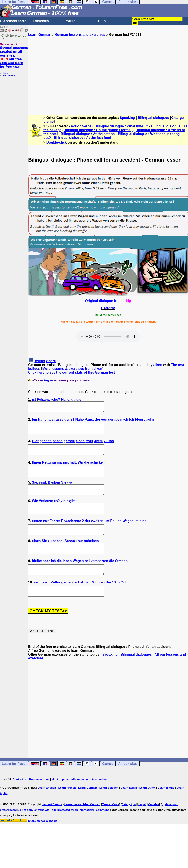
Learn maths (166, 807)
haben (58, 445)
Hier (35, 445)
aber (46, 576)
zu (50, 554)
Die (108, 600)
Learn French (67, 807)
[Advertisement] (108, 74)
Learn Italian (129, 807)
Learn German (40, 35)
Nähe (79, 421)
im (107, 532)
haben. (58, 554)
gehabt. (46, 445)
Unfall (98, 445)
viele (65, 510)
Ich (132, 421)
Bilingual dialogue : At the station (88, 134)
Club (102, 21)
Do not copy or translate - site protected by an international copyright (63, 829)
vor (88, 600)
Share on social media (43, 840)
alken (158, 365)
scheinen (91, 554)
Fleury (140, 421)
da (73, 399)
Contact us (20, 799)
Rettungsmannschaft (67, 600)
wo (69, 490)
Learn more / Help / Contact (82, 823)
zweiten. (98, 532)
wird (46, 600)
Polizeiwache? (48, 399)
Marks (70, 21)
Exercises (41, 21)
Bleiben (54, 490)
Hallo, (66, 399)
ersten (37, 532)
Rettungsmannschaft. (59, 468)
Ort (123, 600)
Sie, (35, 490)
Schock (71, 554)
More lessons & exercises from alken (72, 369)
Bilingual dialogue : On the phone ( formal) (98, 130)
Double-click (57, 142)
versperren (99, 576)
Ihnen (37, 468)
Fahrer (55, 532)
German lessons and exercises (80, 35)
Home (6, 73)
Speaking (127, 118)
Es (112, 532)
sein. (38, 600)
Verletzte (46, 510)
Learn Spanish (109, 807)
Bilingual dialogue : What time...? (121, 126)
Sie (64, 490)
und (118, 532)
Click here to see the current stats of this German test (72, 372)
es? (57, 510)
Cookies (154, 823)
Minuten (98, 600)
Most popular (60, 799)
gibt (72, 510)
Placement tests (13, 21)
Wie (35, 510)
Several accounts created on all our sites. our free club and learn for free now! (14, 57)
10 (114, 600)
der (67, 421)
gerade (114, 421)
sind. (43, 490)
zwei (89, 445)
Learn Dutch (148, 807)
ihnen (67, 576)
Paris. (89, 421)
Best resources (39, 799)
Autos (109, 445)
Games (108, 783)
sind (143, 532)
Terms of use (111, 823)
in (154, 421)
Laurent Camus (52, 823)
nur (46, 532)
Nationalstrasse (51, 421)
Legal (142, 823)
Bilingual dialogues (153, 118)
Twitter (40, 361)
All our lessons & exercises (89, 799)
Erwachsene (71, 532)
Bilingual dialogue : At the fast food (83, 138)
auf (149, 421)
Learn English (47, 807)
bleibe (37, 576)
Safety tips (129, 823)
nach (124, 421)
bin (35, 421)
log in (49, 380)
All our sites (128, 783)
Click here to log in (14, 37)
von (104, 421)
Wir (81, 468)
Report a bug (10, 76)
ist (34, 399)
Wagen (128, 532)
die (79, 399)
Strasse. (122, 576)
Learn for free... (14, 783)
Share (51, 361)
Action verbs (81, 126)
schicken (97, 468)
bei (87, 576)
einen (80, 445)
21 (72, 421)
